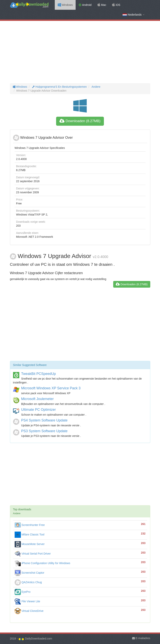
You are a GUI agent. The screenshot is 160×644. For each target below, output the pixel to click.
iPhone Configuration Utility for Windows (42, 563)
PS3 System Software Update (44, 431)
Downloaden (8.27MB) (80, 121)
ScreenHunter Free (30, 525)
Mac (102, 5)
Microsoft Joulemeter (38, 399)
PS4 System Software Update (44, 420)
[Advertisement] (80, 52)
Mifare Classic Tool (30, 534)
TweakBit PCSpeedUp (39, 374)
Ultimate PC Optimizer (39, 410)
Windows (65, 5)
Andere (96, 87)
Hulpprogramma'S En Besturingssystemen (59, 87)
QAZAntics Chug (28, 582)
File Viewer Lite (27, 601)
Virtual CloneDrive (29, 611)
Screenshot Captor (30, 573)
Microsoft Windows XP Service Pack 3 (51, 388)
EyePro (23, 592)
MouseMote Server (30, 544)
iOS (116, 5)
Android (85, 5)
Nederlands (133, 15)
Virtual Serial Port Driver (33, 554)
